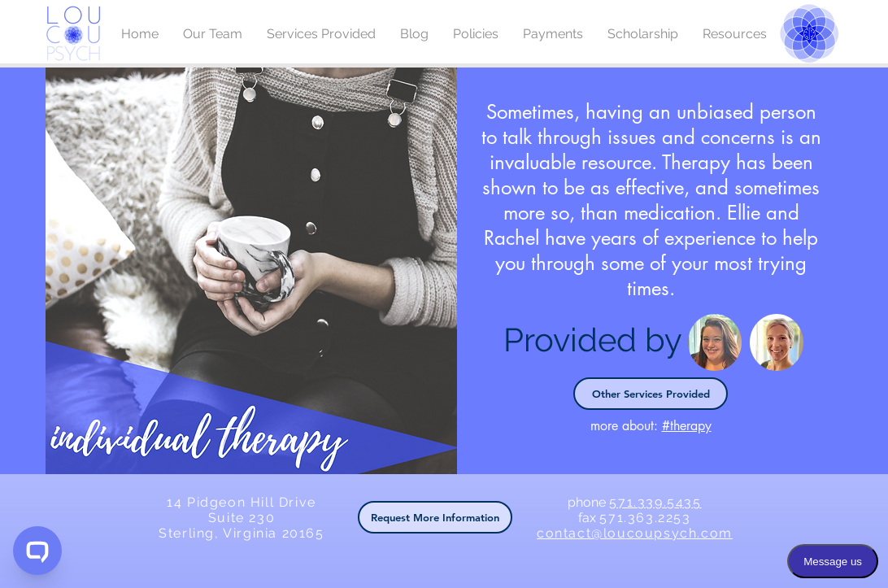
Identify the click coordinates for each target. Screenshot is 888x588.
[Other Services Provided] (651, 394)
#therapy (687, 426)
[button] (435, 517)
